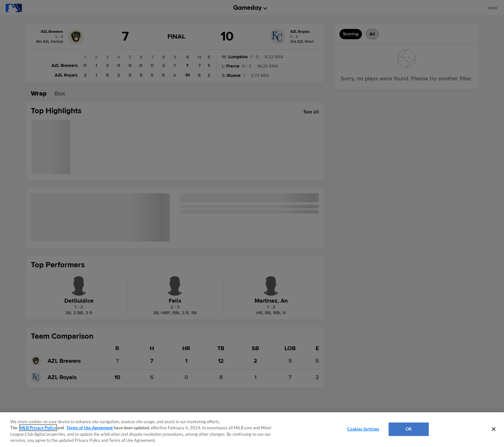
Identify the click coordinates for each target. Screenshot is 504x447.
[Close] (494, 429)
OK (409, 429)
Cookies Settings (363, 429)
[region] (252, 430)
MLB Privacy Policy (38, 428)
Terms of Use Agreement (90, 428)
